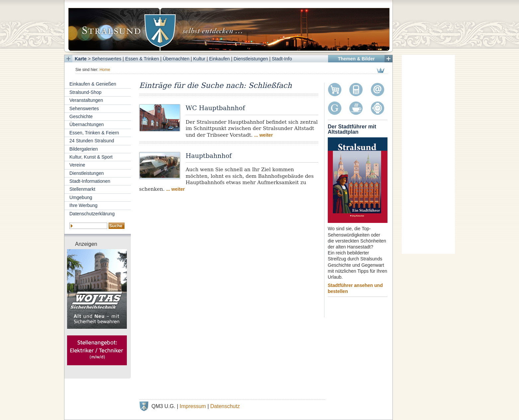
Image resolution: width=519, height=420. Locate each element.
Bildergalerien (84, 149)
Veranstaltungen (86, 100)
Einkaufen (219, 59)
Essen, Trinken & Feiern (94, 133)
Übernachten (176, 59)
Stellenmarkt (82, 189)
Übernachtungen (87, 124)
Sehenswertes (107, 59)
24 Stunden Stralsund (92, 141)
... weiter (264, 135)
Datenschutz (225, 406)
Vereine (77, 165)
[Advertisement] (428, 154)
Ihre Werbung (84, 205)
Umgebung (81, 197)
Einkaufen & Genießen (93, 84)
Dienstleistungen (251, 59)
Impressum (193, 406)
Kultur (199, 59)
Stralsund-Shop (86, 92)
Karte (81, 59)
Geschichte (81, 116)
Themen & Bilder (356, 59)
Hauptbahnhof (209, 156)
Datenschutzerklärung (92, 214)
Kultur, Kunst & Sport (91, 157)
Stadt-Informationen (90, 181)
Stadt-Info (282, 59)
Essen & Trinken (142, 59)
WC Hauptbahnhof (215, 108)
